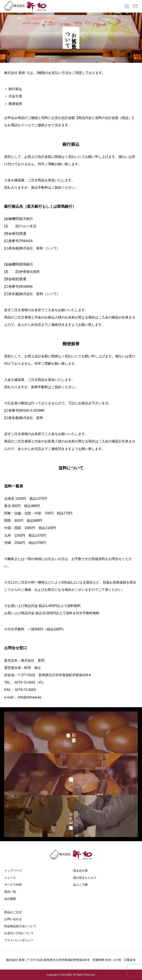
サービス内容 (13, 885)
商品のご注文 (13, 912)
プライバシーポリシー (19, 940)
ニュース (10, 878)
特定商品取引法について (20, 926)
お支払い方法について (19, 933)
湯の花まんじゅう (85, 878)
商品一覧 (10, 892)
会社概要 (10, 899)
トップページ (13, 871)
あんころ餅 (80, 885)
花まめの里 (80, 871)
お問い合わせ (13, 919)
